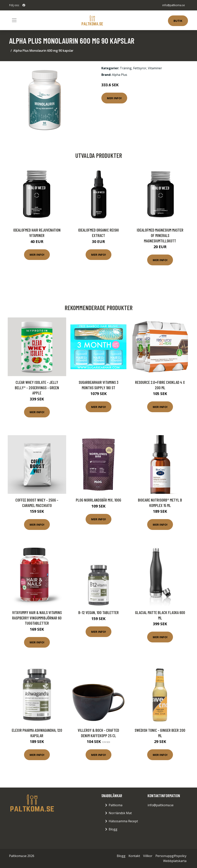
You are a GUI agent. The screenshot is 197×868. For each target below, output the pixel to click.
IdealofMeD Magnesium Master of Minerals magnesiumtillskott (160, 235)
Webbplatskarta (175, 861)
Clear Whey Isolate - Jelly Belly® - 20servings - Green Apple (37, 387)
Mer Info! (114, 98)
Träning (126, 68)
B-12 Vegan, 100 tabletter (98, 612)
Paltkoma (116, 805)
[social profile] (24, 5)
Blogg (113, 829)
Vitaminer (155, 68)
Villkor (148, 856)
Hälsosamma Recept (123, 821)
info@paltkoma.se (174, 5)
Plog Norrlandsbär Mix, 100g (98, 500)
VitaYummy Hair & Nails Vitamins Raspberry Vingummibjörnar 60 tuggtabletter (37, 618)
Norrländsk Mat (120, 813)
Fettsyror (140, 68)
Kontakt (134, 856)
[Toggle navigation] (14, 20)
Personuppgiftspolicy (171, 856)
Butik (178, 21)
